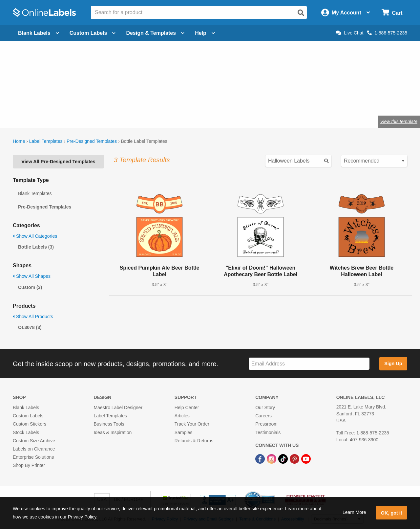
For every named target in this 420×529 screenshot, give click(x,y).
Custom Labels (28, 416)
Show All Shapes (32, 276)
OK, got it (392, 513)
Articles (182, 416)
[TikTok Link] (284, 458)
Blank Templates (35, 193)
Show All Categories (35, 236)
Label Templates (46, 141)
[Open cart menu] (392, 13)
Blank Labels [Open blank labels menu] (39, 33)
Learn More (354, 512)
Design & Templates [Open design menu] (155, 33)
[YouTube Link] (306, 458)
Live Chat (350, 33)
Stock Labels (26, 432)
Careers (263, 416)
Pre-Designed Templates (92, 141)
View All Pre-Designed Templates (58, 162)
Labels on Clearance (34, 449)
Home (19, 141)
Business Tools (109, 424)
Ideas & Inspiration (113, 432)
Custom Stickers (30, 424)
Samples (183, 432)
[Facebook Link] (261, 458)
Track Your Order (192, 424)
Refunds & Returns (194, 441)
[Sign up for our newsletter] (309, 364)
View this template (399, 121)
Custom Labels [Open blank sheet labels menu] (93, 33)
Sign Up (393, 364)
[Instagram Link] (272, 458)
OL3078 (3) (30, 327)
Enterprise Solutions (33, 457)
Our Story (265, 408)
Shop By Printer (29, 465)
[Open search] (301, 13)
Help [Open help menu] (205, 33)
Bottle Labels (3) (36, 247)
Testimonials (268, 432)
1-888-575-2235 (387, 33)
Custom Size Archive (34, 441)
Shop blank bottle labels (160, 100)
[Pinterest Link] (295, 458)
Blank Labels (26, 408)
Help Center (187, 408)
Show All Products (33, 317)
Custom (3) (30, 287)
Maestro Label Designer (118, 408)
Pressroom (266, 424)
